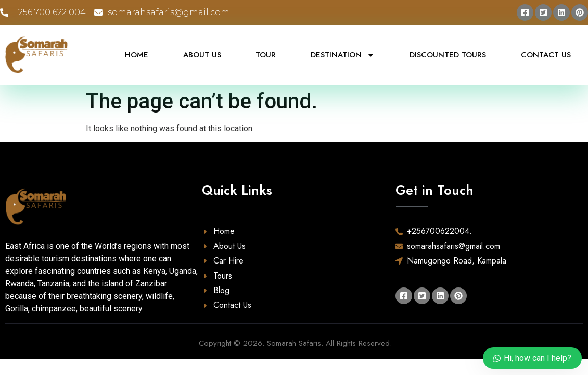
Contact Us (546, 55)
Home (137, 55)
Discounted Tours (448, 55)
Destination (343, 55)
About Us (202, 55)
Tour (266, 55)
